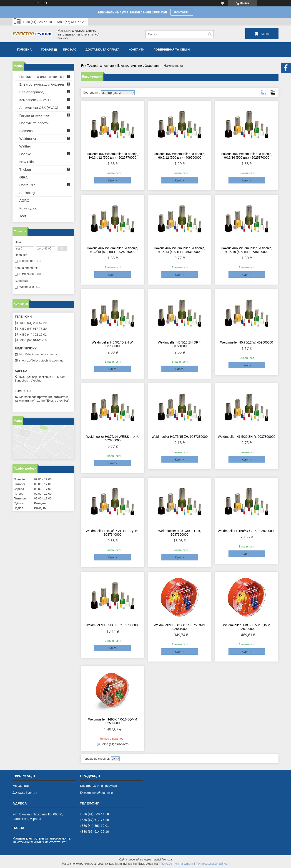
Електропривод (31, 92)
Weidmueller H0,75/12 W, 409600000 (246, 342)
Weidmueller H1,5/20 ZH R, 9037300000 (247, 437)
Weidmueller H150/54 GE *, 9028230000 (247, 531)
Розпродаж (28, 208)
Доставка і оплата (25, 793)
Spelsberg (27, 193)
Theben (25, 169)
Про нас (70, 50)
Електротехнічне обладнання (139, 66)
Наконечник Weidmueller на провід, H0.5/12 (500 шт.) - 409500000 (180, 156)
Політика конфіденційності (212, 864)
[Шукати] (210, 34)
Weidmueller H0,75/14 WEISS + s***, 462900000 (113, 438)
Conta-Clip (27, 185)
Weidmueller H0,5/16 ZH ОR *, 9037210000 (179, 344)
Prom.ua (167, 860)
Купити (113, 180)
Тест (23, 216)
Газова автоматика (34, 115)
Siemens (26, 131)
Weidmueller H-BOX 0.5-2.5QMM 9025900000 (247, 627)
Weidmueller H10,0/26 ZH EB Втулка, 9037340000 (113, 533)
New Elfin (26, 162)
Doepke (25, 154)
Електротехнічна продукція (98, 786)
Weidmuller (28, 139)
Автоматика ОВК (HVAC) (39, 108)
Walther (25, 146)
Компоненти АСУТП (35, 100)
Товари (47, 50)
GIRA (24, 177)
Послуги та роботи (34, 123)
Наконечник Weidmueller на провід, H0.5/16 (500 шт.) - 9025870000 (246, 156)
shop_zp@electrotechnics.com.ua (41, 360)
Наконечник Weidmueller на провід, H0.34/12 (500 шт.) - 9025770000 (113, 156)
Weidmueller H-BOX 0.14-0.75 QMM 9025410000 (179, 627)
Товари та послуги (100, 66)
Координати (21, 786)
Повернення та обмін (172, 50)
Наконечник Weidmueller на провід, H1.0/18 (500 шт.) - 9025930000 (113, 250)
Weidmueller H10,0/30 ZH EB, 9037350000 (179, 533)
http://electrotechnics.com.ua (38, 354)
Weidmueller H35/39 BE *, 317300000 (113, 625)
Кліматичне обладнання (96, 793)
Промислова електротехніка (41, 77)
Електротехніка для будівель (42, 84)
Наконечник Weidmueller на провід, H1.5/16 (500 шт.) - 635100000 (246, 250)
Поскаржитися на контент (177, 864)
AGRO (24, 200)
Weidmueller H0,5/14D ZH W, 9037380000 (113, 344)
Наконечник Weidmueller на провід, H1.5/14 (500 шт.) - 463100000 (180, 250)
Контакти (182, 12)
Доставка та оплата (102, 50)
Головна (24, 50)
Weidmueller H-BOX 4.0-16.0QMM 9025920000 (113, 721)
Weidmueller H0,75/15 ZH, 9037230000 (180, 437)
